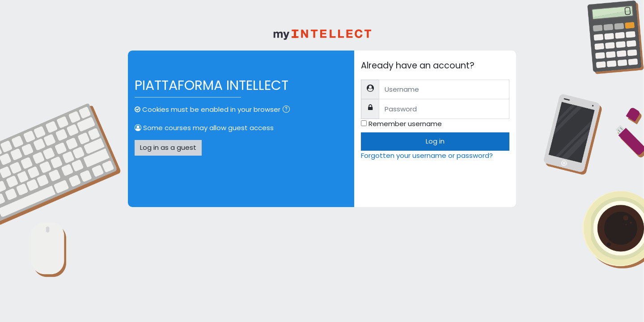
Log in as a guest (168, 147)
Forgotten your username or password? (427, 155)
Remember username (405, 124)
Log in (435, 141)
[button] (288, 110)
